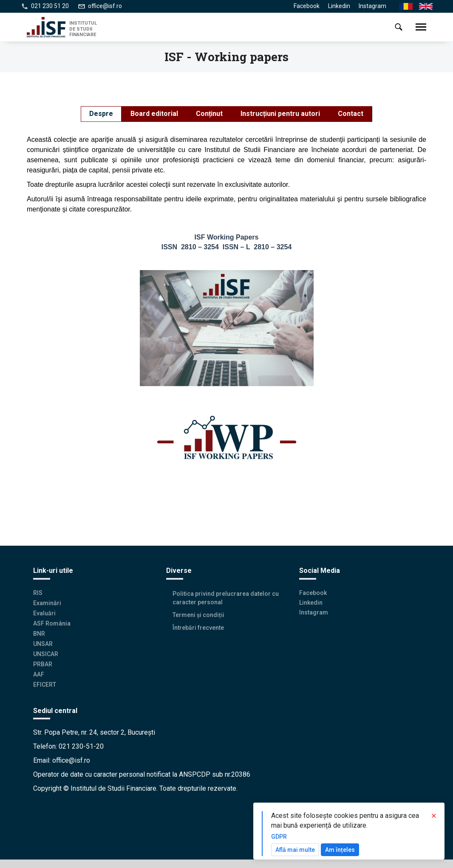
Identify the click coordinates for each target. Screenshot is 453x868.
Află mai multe (295, 850)
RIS (38, 593)
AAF (39, 674)
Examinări (47, 603)
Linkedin (339, 6)
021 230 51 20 (50, 6)
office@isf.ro (105, 6)
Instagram (372, 6)
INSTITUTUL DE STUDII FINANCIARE (83, 29)
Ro (403, 7)
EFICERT (45, 684)
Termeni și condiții (198, 615)
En (422, 7)
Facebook (307, 6)
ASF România (52, 623)
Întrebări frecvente (198, 628)
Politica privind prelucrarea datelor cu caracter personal (226, 598)
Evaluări (44, 613)
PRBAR (43, 664)
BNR (39, 634)
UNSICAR (46, 654)
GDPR (279, 837)
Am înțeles (340, 850)
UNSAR (43, 644)
